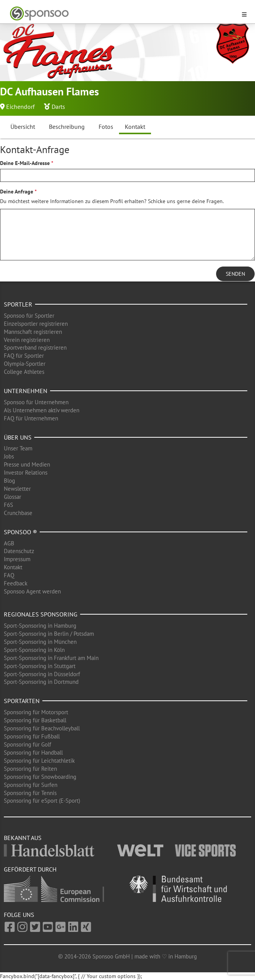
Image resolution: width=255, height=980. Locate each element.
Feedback (16, 583)
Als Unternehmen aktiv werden (42, 410)
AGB (9, 543)
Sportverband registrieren (35, 347)
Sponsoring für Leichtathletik (39, 761)
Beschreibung (67, 127)
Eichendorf (20, 107)
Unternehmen (26, 391)
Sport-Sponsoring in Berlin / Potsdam (49, 634)
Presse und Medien (27, 464)
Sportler (18, 304)
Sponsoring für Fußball (32, 736)
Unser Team (18, 448)
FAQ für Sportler (24, 356)
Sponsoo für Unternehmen (36, 402)
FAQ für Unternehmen (31, 418)
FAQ (9, 575)
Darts (58, 107)
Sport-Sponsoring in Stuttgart (40, 666)
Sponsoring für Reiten (30, 769)
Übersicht (23, 127)
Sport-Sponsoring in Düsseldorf (42, 674)
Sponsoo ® (20, 532)
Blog (9, 481)
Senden (235, 274)
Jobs (9, 456)
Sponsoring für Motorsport (36, 712)
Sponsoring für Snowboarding (40, 777)
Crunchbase (18, 513)
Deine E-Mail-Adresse (25, 163)
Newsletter (17, 489)
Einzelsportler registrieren (36, 324)
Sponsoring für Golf (28, 744)
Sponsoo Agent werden (32, 591)
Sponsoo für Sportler (29, 316)
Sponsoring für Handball (33, 752)
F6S (8, 505)
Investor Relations (26, 472)
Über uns (18, 437)
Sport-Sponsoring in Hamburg (40, 626)
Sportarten (22, 701)
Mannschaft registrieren (33, 332)
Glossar (13, 497)
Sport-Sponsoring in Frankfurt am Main (51, 658)
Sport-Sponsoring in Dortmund (41, 682)
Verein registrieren (27, 340)
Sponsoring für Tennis (30, 793)
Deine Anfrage (17, 192)
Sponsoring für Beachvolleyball (42, 728)
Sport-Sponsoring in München (40, 642)
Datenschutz (19, 551)
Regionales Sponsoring (41, 614)
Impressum (17, 559)
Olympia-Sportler (25, 364)
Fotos (106, 127)
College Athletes (24, 372)
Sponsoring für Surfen (31, 785)
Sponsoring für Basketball (35, 720)
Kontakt (135, 127)
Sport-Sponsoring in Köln (34, 650)
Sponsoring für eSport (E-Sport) (42, 801)
